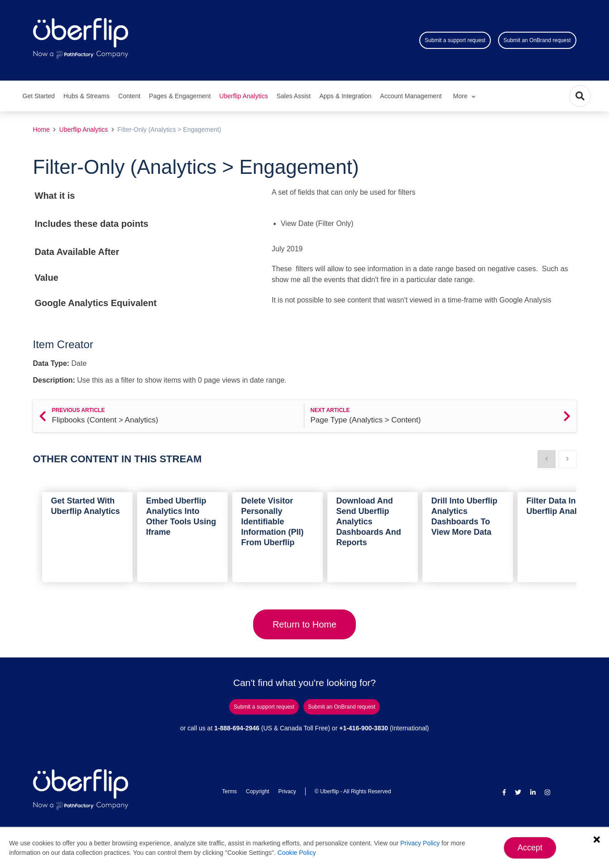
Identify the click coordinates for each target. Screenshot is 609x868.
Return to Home (304, 624)
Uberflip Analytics (84, 129)
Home (41, 129)
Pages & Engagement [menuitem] (180, 96)
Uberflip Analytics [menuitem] (243, 96)
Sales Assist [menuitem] (294, 96)
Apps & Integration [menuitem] (345, 96)
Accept (530, 848)
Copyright (257, 791)
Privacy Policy (420, 843)
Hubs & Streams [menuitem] (86, 96)
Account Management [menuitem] (411, 96)
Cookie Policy (297, 853)
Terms (229, 791)
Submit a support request (455, 40)
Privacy (287, 791)
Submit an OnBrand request (537, 40)
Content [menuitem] (129, 96)
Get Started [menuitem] (39, 96)
